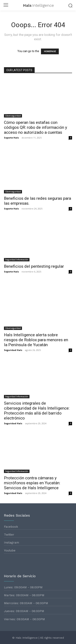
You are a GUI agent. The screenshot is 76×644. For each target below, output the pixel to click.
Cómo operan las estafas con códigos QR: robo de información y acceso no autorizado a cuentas (36, 127)
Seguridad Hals (13, 350)
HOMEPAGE (50, 51)
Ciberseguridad (13, 116)
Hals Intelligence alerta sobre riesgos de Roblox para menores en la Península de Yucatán (36, 340)
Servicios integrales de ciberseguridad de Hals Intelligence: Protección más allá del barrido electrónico (37, 411)
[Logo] (38, 5)
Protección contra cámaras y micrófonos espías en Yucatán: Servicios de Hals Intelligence (32, 483)
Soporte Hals (11, 138)
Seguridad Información (17, 260)
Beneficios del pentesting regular (34, 266)
